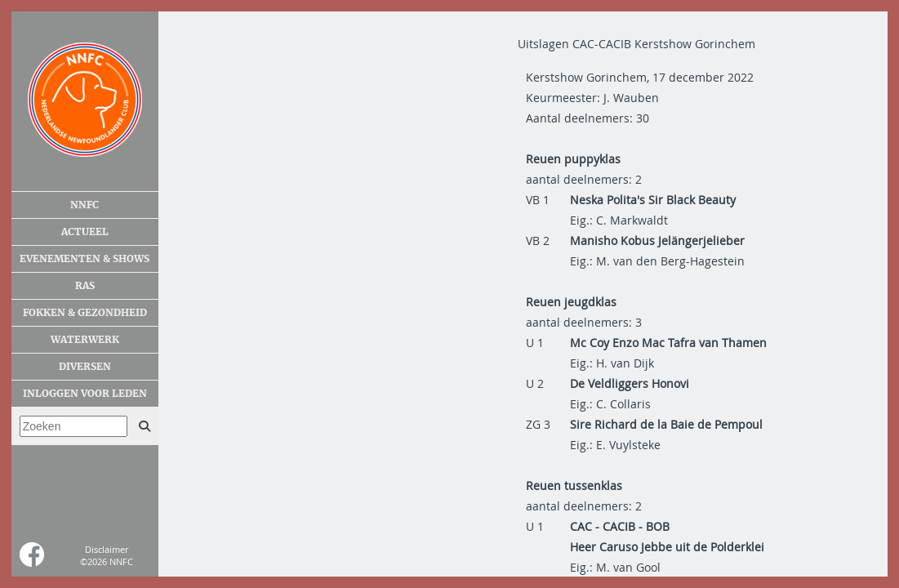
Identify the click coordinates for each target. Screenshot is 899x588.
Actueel (85, 232)
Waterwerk (85, 340)
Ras (85, 286)
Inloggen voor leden (85, 394)
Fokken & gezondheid (85, 313)
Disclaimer (107, 549)
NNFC (85, 205)
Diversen (85, 367)
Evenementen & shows (85, 259)
